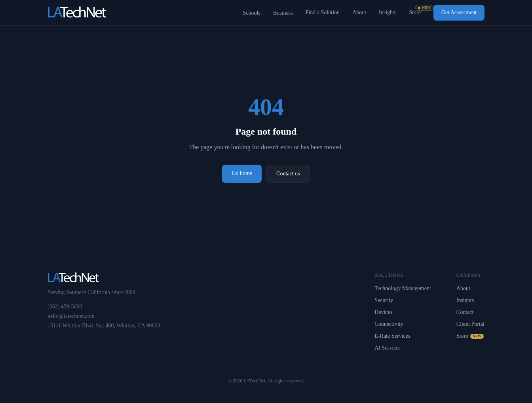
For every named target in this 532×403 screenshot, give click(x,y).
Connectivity (389, 324)
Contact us (288, 174)
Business (283, 13)
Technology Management (403, 288)
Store (415, 12)
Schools (252, 13)
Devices (383, 312)
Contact (465, 312)
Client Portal (470, 324)
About (359, 12)
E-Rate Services (392, 336)
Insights (388, 12)
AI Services (388, 348)
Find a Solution (323, 12)
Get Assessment (459, 12)
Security (384, 300)
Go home (242, 173)
